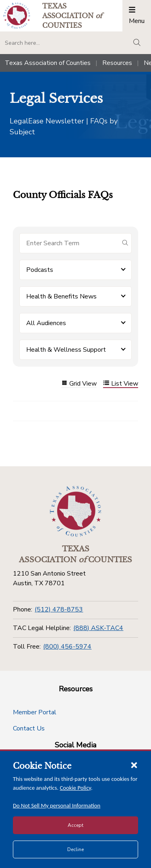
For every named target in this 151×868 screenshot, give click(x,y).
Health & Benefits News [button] (61, 296)
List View (121, 384)
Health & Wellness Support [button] (66, 350)
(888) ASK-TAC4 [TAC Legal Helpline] (98, 628)
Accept (75, 825)
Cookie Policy (76, 788)
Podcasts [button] (40, 270)
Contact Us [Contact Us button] (29, 728)
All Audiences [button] (46, 323)
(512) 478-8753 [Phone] (59, 609)
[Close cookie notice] (134, 765)
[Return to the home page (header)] (17, 16)
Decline (75, 849)
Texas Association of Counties (48, 63)
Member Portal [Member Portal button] (35, 712)
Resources (117, 63)
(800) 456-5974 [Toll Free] (67, 647)
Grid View (79, 384)
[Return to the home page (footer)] (76, 511)
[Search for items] (69, 243)
